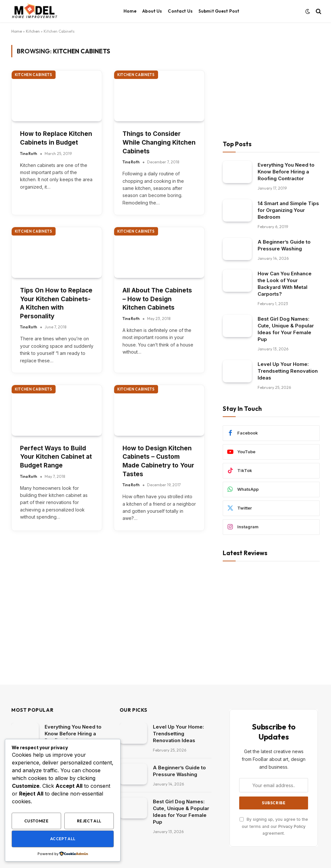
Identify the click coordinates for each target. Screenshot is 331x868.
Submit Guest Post (219, 11)
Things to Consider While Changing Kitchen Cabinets (159, 142)
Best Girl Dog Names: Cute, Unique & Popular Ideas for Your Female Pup (286, 329)
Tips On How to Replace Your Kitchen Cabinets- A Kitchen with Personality (56, 303)
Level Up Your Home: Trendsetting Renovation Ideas (288, 371)
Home (130, 11)
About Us (152, 11)
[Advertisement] (271, 85)
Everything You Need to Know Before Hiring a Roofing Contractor (286, 172)
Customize (36, 821)
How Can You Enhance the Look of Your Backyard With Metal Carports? (285, 284)
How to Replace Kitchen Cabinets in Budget (56, 138)
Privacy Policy (292, 826)
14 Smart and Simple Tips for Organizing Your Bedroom (288, 210)
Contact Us (180, 11)
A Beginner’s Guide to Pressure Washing (284, 245)
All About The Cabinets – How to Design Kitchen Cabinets (157, 299)
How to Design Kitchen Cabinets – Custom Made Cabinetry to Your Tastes (158, 461)
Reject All (89, 821)
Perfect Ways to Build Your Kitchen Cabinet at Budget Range (56, 457)
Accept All (63, 839)
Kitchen (33, 31)
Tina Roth (29, 154)
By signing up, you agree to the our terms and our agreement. (274, 826)
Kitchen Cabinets (34, 75)
